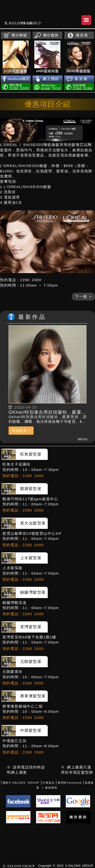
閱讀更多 (21, 445)
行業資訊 (48, 797)
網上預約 (47, 79)
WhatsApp (47, 87)
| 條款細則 (50, 802)
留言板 (79, 79)
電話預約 (16, 87)
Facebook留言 (16, 79)
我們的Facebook (70, 797)
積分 (16, 35)
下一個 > (83, 310)
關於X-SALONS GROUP (21, 797)
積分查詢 (47, 35)
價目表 (79, 35)
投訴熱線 (79, 87)
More (83, 453)
